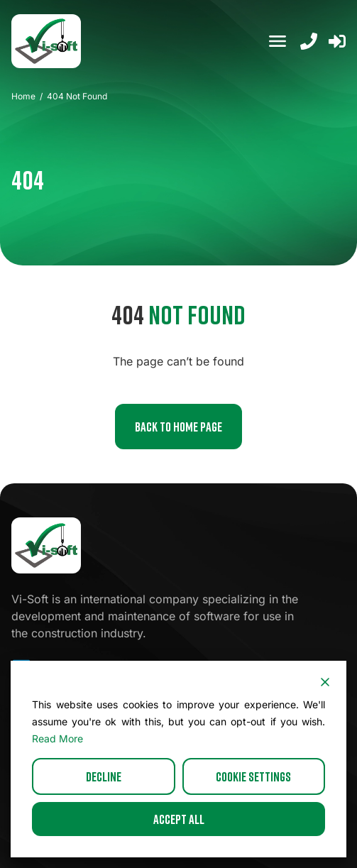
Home (23, 96)
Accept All (179, 819)
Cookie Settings (253, 776)
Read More (57, 738)
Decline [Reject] (104, 776)
